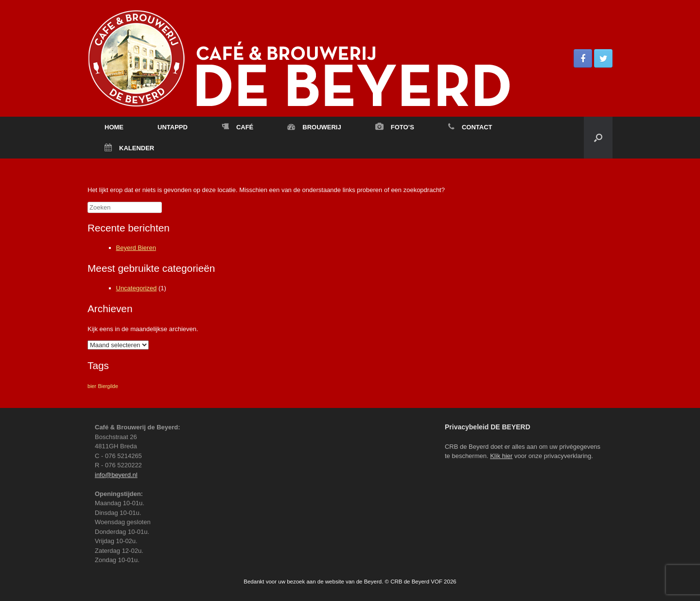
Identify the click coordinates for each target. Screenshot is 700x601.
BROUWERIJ (314, 127)
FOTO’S (395, 127)
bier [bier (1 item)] (92, 386)
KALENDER (129, 148)
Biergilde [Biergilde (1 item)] (108, 386)
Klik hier (501, 456)
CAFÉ (237, 127)
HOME (114, 127)
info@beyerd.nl (116, 475)
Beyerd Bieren (136, 248)
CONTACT (470, 127)
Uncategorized (137, 288)
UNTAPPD (173, 127)
